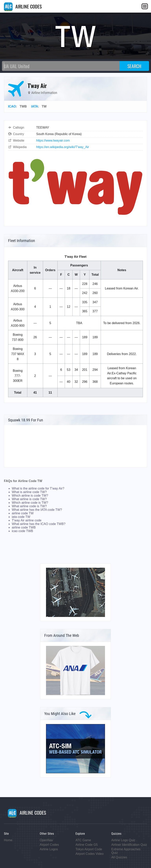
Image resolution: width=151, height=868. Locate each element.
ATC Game (83, 840)
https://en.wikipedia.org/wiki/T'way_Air (63, 147)
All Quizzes (119, 857)
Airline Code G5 (87, 845)
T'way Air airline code (27, 520)
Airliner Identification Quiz (129, 845)
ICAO (12, 106)
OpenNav (46, 840)
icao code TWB (22, 531)
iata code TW (21, 517)
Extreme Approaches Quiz (126, 851)
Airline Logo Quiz (123, 840)
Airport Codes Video (90, 854)
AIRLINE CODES (23, 6)
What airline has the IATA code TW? (37, 510)
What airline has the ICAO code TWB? (39, 524)
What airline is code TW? (29, 499)
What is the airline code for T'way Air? (38, 488)
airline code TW (23, 513)
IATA (35, 106)
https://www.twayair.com (53, 140)
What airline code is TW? (29, 506)
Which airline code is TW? (30, 503)
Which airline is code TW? (30, 496)
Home (8, 840)
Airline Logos (49, 849)
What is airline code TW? (29, 492)
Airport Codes (49, 845)
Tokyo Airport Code (89, 849)
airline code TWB (24, 527)
